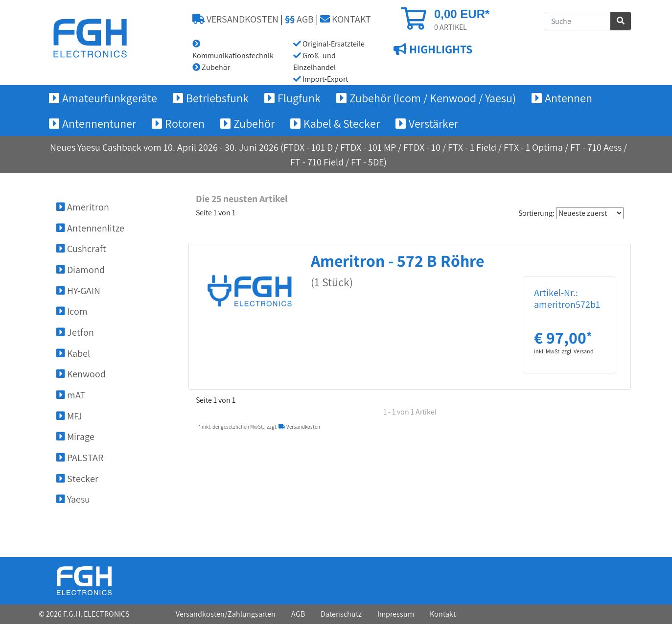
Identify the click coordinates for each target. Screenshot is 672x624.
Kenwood (81, 374)
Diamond (81, 270)
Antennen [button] (568, 98)
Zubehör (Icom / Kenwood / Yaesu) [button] (433, 98)
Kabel (73, 353)
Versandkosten (299, 427)
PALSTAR (80, 458)
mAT (71, 395)
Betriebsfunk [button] (217, 98)
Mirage (75, 437)
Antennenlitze (90, 228)
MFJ (69, 416)
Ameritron (83, 207)
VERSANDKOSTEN (235, 19)
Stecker (77, 479)
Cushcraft (81, 249)
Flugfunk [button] (299, 98)
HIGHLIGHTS (440, 49)
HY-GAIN (78, 291)
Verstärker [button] (433, 123)
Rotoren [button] (185, 123)
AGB (299, 19)
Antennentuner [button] (99, 123)
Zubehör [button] (254, 123)
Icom (72, 311)
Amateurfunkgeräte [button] (110, 98)
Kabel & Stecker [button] (342, 123)
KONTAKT (346, 19)
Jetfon (75, 332)
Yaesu (73, 499)
